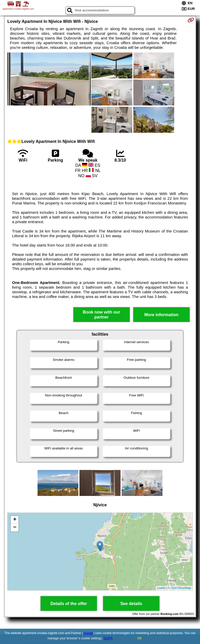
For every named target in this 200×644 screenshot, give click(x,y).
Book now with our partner (101, 315)
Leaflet (161, 588)
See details (131, 604)
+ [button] (15, 520)
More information (161, 315)
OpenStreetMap (181, 588)
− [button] (15, 528)
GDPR (108, 638)
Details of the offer (69, 604)
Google (88, 633)
